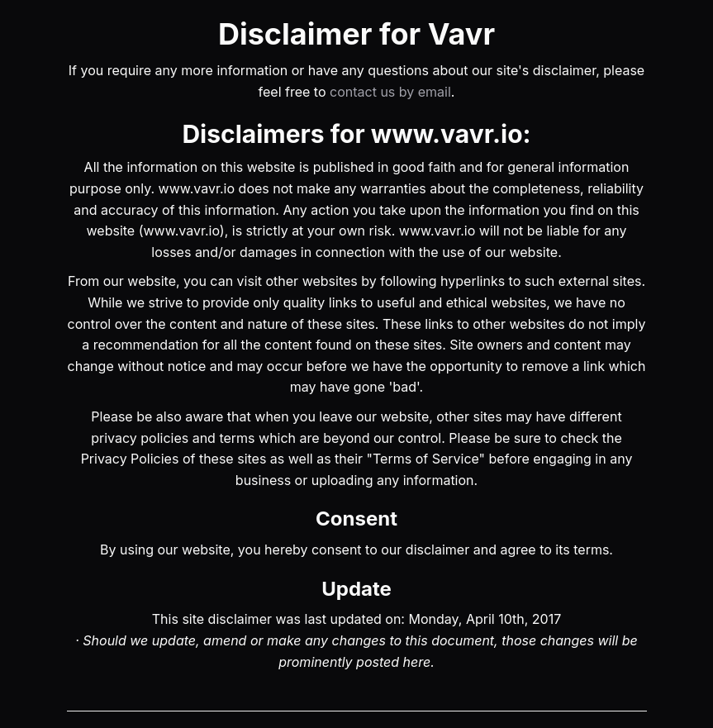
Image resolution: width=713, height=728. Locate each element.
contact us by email (390, 92)
